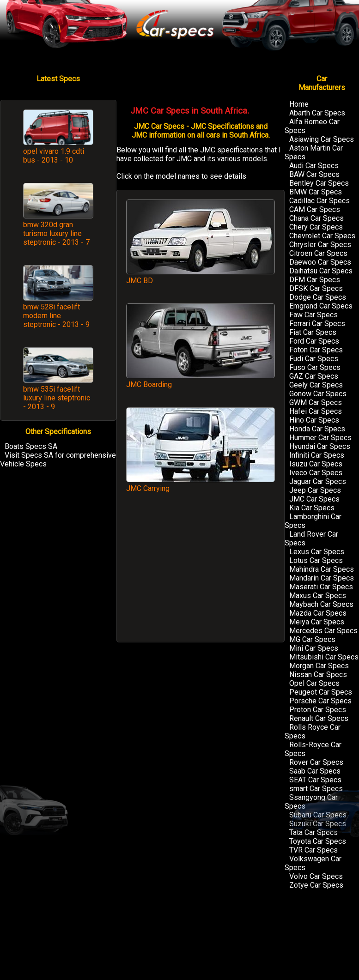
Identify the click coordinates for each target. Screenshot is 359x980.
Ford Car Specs (314, 341)
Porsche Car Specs (320, 701)
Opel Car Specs (314, 683)
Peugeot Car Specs (321, 692)
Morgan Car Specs (319, 666)
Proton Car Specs (318, 710)
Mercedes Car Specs (323, 631)
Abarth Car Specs (317, 113)
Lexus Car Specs (317, 552)
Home (299, 104)
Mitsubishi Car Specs (324, 657)
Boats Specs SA (31, 446)
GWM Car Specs (316, 402)
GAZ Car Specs (314, 376)
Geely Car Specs (316, 385)
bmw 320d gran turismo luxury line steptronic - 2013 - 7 (56, 233)
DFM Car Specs (315, 280)
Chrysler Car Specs (320, 245)
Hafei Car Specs (316, 411)
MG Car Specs (312, 639)
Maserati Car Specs (321, 587)
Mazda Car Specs (318, 613)
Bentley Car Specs (319, 183)
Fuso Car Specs (315, 367)
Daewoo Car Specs (320, 262)
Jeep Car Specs (315, 490)
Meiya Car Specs (317, 622)
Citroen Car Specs (318, 253)
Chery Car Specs (316, 227)
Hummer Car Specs (320, 438)
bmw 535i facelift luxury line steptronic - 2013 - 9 (57, 398)
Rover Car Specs (316, 762)
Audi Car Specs (314, 166)
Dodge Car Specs (318, 297)
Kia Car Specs (312, 508)
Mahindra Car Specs (322, 569)
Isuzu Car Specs (316, 464)
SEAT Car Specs (315, 780)
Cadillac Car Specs (319, 201)
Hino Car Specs (314, 420)
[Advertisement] (201, 572)
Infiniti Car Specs (317, 455)
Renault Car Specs (319, 718)
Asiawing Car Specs (322, 139)
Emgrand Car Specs (321, 306)
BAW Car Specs (314, 174)
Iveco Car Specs (316, 473)
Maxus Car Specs (318, 596)
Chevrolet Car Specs (322, 236)
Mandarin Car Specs (322, 578)
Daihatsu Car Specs (321, 271)
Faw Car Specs (313, 315)
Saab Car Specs (315, 771)
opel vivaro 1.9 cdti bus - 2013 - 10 (54, 156)
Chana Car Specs (316, 218)
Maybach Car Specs (321, 604)
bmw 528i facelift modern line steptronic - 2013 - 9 (56, 316)
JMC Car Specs (314, 499)
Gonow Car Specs (318, 394)
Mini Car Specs (314, 648)
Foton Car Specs (316, 350)
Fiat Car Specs (313, 332)
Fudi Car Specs (314, 359)
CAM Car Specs (315, 209)
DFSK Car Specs (316, 288)
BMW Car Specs (316, 192)
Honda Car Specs (317, 429)
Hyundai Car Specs (320, 446)
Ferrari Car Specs (317, 324)
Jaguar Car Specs (318, 481)
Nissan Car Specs (318, 675)
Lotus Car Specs (316, 560)
